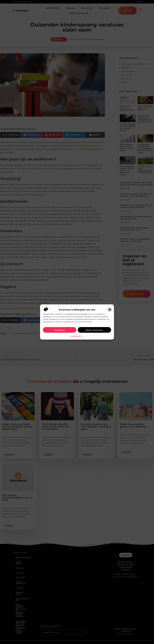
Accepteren (60, 330)
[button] (110, 310)
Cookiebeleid (76, 336)
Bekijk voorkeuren (94, 330)
